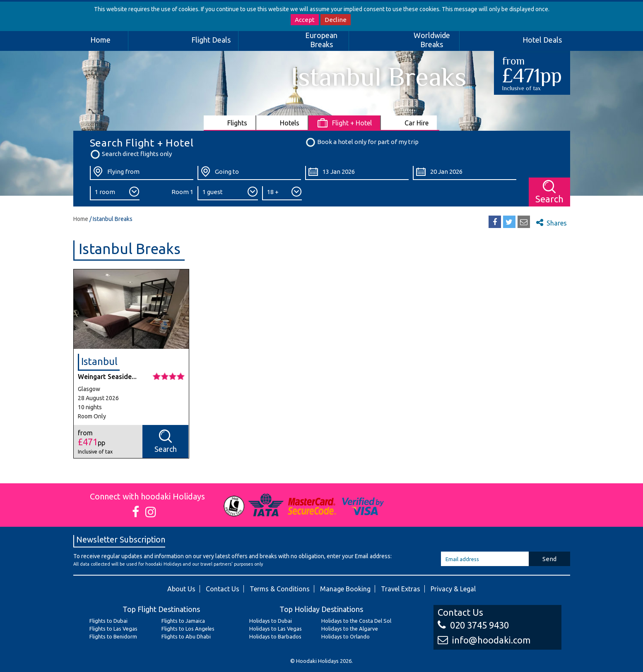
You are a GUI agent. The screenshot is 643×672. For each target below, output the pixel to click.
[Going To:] (249, 173)
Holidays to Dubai (271, 621)
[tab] (230, 123)
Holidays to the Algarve (350, 629)
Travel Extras (401, 589)
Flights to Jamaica (183, 621)
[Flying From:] (142, 173)
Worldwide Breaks (432, 40)
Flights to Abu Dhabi (186, 636)
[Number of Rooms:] (115, 193)
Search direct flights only (131, 154)
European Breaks (321, 40)
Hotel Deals (542, 40)
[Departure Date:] (357, 173)
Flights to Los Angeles (188, 629)
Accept (305, 20)
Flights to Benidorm (113, 636)
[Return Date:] (465, 173)
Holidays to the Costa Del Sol (356, 621)
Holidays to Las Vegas (276, 629)
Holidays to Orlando (346, 636)
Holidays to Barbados (275, 636)
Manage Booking (345, 589)
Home (100, 40)
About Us (181, 589)
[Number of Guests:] (228, 193)
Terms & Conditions (280, 589)
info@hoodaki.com (484, 640)
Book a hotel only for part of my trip (362, 142)
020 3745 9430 (473, 625)
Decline (336, 20)
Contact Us (223, 589)
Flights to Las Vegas (113, 629)
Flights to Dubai (108, 621)
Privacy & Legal (453, 589)
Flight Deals (211, 40)
